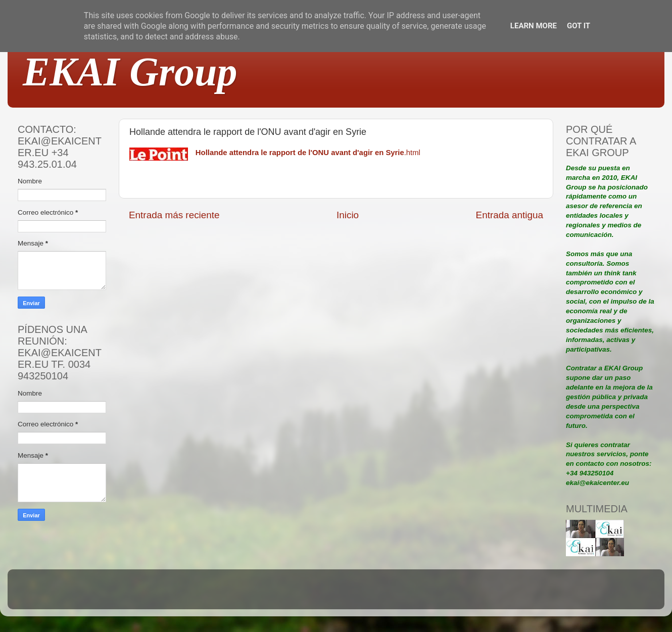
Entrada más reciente (174, 215)
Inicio (348, 215)
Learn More (534, 26)
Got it (579, 26)
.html (308, 153)
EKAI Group (130, 72)
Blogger (402, 594)
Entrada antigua (510, 215)
